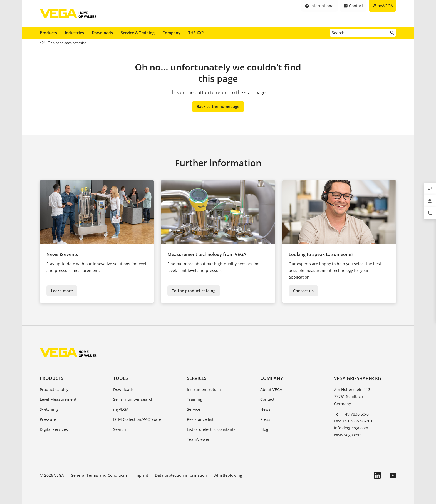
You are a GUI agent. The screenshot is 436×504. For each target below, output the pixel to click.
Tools (121, 378)
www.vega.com (348, 435)
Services (197, 378)
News (265, 409)
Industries (74, 33)
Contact (267, 399)
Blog (264, 429)
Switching (49, 409)
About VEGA (271, 389)
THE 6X (196, 33)
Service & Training (138, 33)
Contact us (303, 291)
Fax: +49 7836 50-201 (353, 421)
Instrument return (204, 389)
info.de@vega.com (351, 428)
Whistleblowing (228, 475)
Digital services (54, 429)
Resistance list (200, 419)
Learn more (62, 291)
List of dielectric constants (211, 429)
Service (194, 409)
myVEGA (121, 409)
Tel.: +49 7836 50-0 (351, 414)
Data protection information (181, 475)
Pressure (48, 419)
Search (120, 429)
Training (195, 399)
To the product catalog (194, 291)
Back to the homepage (218, 106)
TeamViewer (198, 439)
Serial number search (133, 399)
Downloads (102, 33)
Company (171, 33)
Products (48, 33)
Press (265, 419)
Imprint (141, 475)
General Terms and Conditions (99, 475)
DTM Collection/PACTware (137, 419)
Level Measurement (58, 399)
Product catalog (54, 389)
